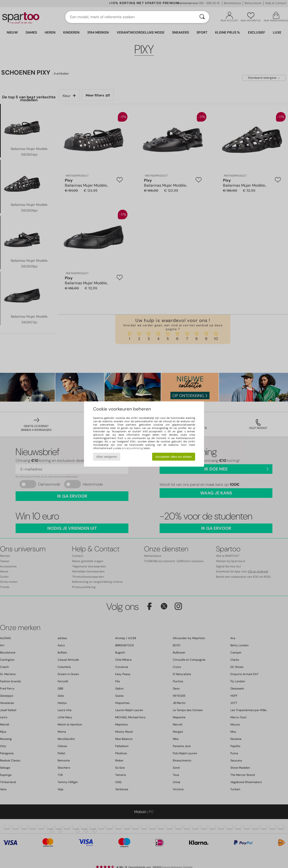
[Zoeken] (202, 17)
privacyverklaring (132, 448)
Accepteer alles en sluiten (174, 457)
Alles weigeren (107, 457)
